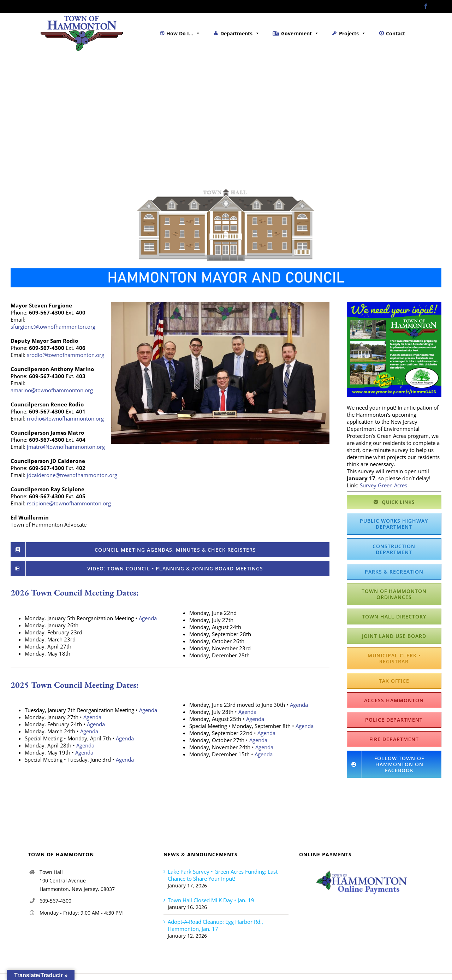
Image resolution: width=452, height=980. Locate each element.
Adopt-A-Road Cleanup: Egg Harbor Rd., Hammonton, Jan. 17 (215, 925)
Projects (352, 33)
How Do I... (183, 33)
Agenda (148, 618)
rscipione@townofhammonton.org (69, 503)
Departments (240, 33)
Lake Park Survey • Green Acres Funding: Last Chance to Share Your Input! (223, 875)
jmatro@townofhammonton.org (66, 447)
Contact (395, 33)
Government (300, 33)
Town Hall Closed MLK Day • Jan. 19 (211, 900)
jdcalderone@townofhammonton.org (72, 475)
